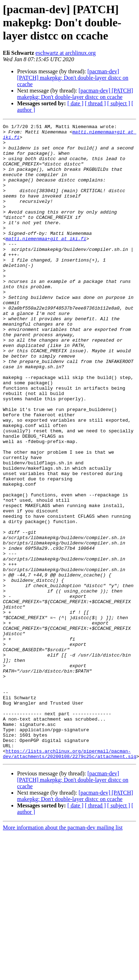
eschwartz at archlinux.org (66, 53)
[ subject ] (119, 103)
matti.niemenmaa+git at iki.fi (46, 262)
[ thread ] (95, 103)
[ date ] (75, 103)
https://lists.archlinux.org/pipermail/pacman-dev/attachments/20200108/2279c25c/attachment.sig (69, 880)
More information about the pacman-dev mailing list (63, 955)
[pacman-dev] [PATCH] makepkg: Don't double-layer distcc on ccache (73, 78)
